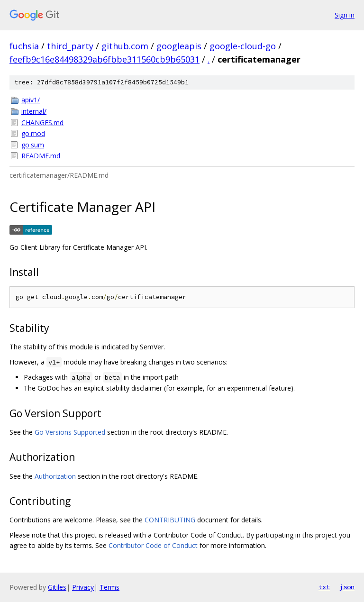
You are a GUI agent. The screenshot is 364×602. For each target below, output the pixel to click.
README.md (41, 156)
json (347, 587)
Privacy (83, 587)
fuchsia (24, 46)
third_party (70, 46)
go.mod (33, 133)
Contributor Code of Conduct (153, 545)
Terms (109, 587)
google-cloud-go (243, 46)
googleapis (179, 46)
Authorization (55, 476)
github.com (125, 46)
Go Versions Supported (70, 432)
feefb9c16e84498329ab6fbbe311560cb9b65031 (105, 59)
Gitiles (57, 587)
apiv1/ (31, 100)
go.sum (33, 145)
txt (324, 587)
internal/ (34, 111)
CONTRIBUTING (170, 520)
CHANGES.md (42, 123)
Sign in (345, 15)
